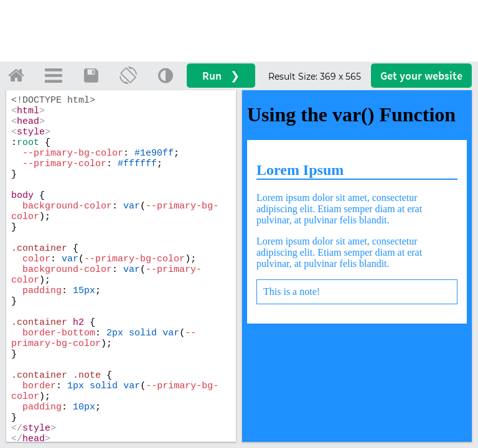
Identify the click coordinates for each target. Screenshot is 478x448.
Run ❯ (221, 76)
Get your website (421, 76)
